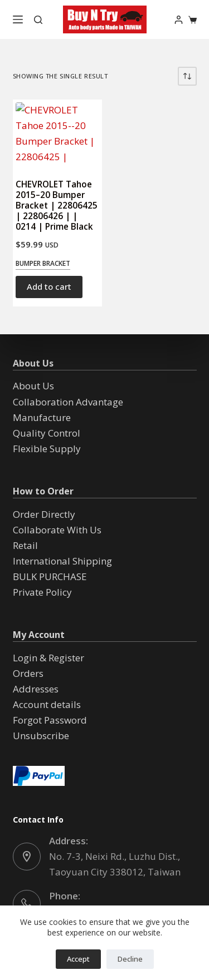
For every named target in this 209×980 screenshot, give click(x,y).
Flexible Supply (47, 449)
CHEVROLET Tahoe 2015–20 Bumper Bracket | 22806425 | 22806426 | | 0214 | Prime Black (57, 206)
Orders (28, 673)
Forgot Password (50, 720)
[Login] (179, 20)
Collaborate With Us (57, 530)
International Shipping (62, 561)
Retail (25, 545)
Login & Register (48, 658)
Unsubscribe (41, 736)
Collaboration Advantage (68, 402)
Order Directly (44, 514)
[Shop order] (187, 76)
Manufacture (42, 417)
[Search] (38, 20)
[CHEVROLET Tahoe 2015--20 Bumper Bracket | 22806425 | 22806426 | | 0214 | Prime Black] (57, 134)
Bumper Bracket (43, 263)
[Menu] (18, 19)
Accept (78, 959)
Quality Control (47, 433)
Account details (47, 704)
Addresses (36, 689)
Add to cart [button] (49, 286)
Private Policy (42, 592)
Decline (130, 959)
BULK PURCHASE (50, 576)
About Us (33, 386)
